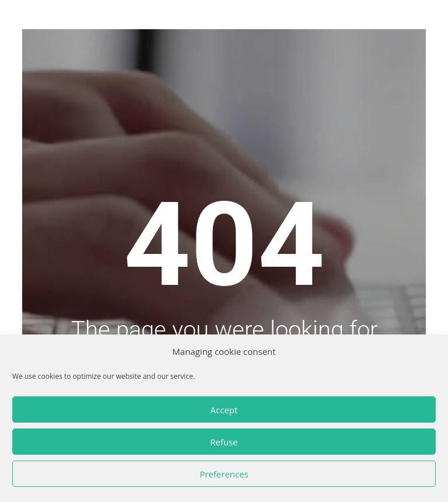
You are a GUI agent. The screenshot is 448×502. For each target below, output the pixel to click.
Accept (224, 410)
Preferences (224, 474)
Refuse (224, 442)
